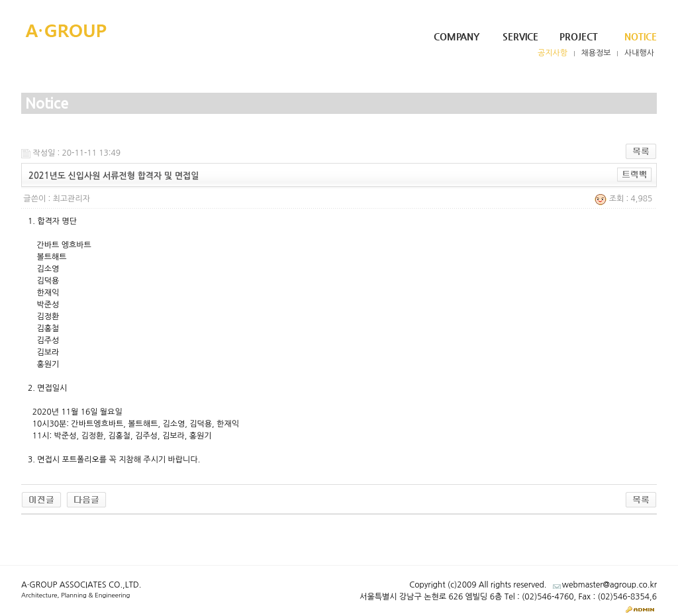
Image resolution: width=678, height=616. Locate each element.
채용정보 (596, 53)
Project (579, 36)
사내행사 (639, 53)
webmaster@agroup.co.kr (609, 585)
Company (457, 36)
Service (520, 36)
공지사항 (553, 53)
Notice (641, 36)
